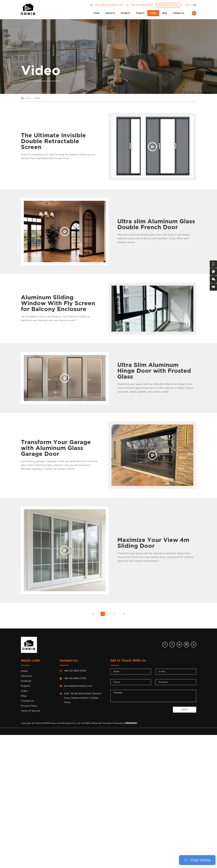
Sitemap (107, 723)
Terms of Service (30, 711)
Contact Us (178, 13)
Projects (140, 13)
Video (153, 13)
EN (187, 5)
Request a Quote (168, 5)
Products (125, 13)
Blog (165, 13)
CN (194, 5)
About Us (110, 13)
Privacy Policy (29, 706)
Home (96, 13)
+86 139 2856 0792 (75, 678)
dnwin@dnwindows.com (109, 5)
